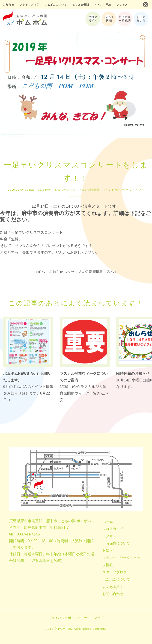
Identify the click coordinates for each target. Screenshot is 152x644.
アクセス (109, 536)
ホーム (108, 521)
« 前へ (40, 272)
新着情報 (94, 190)
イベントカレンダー (116, 190)
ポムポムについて (116, 579)
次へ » (112, 272)
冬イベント (137, 190)
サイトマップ (94, 618)
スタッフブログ (77, 190)
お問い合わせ (113, 594)
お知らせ (60, 190)
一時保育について (116, 543)
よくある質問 (113, 587)
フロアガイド (113, 529)
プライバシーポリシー (65, 618)
